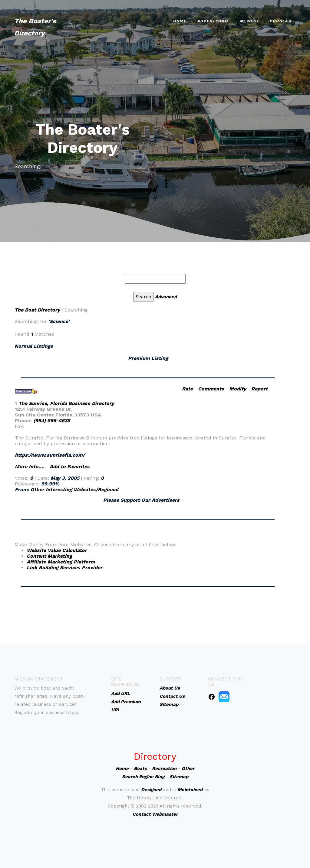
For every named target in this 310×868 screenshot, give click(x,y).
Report (259, 389)
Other (188, 768)
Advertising (212, 21)
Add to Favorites (70, 467)
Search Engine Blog (143, 777)
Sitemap (179, 777)
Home (180, 21)
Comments (211, 389)
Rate (187, 389)
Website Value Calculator (57, 550)
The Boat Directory (37, 310)
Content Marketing (49, 556)
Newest (249, 21)
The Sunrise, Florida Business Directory (66, 403)
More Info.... (30, 467)
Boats (140, 768)
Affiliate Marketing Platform (61, 562)
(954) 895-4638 (52, 421)
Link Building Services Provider (64, 568)
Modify (238, 389)
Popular (280, 21)
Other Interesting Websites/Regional (74, 489)
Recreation (164, 768)
